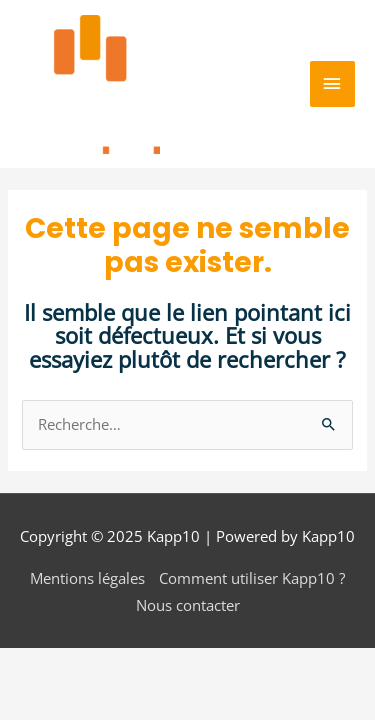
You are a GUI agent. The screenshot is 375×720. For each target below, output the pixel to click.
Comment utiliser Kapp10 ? (252, 578)
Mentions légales (87, 578)
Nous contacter (188, 605)
